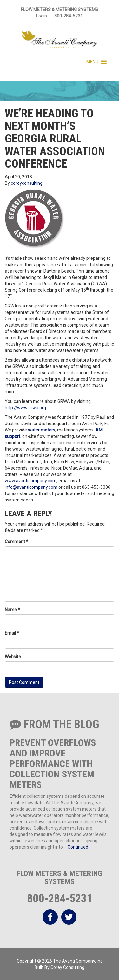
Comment (17, 542)
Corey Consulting (67, 967)
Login (42, 16)
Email (12, 633)
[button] (92, 62)
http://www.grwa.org (25, 408)
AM (99, 430)
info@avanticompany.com (31, 487)
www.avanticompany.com (31, 481)
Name (12, 610)
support (13, 436)
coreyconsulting (27, 183)
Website (13, 657)
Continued (78, 847)
